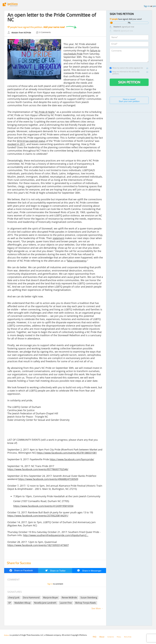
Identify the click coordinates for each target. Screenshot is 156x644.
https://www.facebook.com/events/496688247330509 (48, 481)
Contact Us (112, 637)
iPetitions (14, 5)
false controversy (77, 262)
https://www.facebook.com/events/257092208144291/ (38, 517)
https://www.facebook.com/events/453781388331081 (67, 454)
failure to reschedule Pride (82, 54)
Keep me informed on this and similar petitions (125, 74)
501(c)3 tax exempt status (31, 143)
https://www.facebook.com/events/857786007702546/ (38, 471)
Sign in (147, 8)
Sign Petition (129, 84)
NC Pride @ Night (45, 114)
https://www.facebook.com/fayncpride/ (72, 461)
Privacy (122, 637)
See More (96, 610)
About (102, 637)
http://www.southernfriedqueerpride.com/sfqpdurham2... (56, 537)
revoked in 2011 (16, 146)
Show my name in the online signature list (126, 70)
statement (58, 240)
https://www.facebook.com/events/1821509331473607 (38, 547)
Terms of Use (133, 637)
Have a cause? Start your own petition (129, 102)
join (154, 8)
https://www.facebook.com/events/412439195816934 (43, 508)
